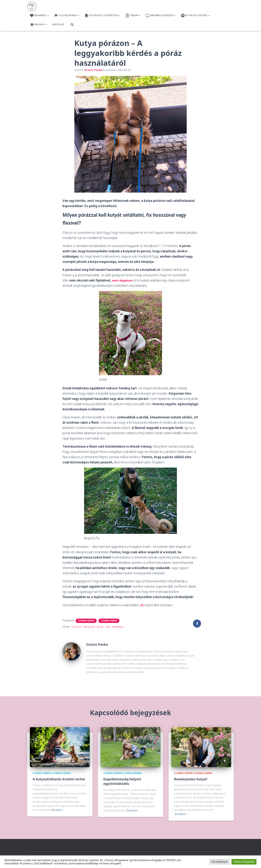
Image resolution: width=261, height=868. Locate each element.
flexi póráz (89, 627)
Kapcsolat (58, 25)
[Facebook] (197, 623)
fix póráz (76, 627)
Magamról (39, 16)
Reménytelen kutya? (191, 779)
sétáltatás (118, 627)
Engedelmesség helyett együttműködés (122, 781)
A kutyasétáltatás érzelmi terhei (59, 779)
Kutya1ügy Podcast (195, 16)
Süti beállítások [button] (219, 862)
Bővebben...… (59, 810)
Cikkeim (133, 16)
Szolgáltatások (67, 16)
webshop (38, 25)
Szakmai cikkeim (86, 621)
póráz (100, 627)
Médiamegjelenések (161, 16)
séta (108, 627)
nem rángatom (123, 280)
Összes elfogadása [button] (244, 862)
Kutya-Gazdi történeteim (102, 16)
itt (142, 605)
